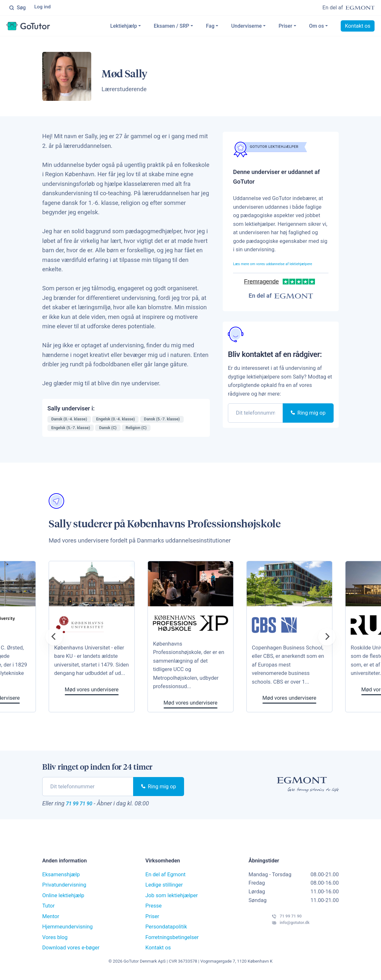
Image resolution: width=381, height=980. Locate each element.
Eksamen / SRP (171, 27)
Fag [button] (210, 27)
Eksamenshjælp (61, 878)
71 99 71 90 (85, 806)
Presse (154, 910)
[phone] (255, 423)
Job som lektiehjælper (172, 899)
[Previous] (54, 638)
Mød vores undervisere (202, 704)
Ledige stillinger (164, 889)
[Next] (327, 638)
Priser (285, 27)
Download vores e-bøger (71, 951)
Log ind (43, 8)
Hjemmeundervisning (68, 931)
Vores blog (55, 941)
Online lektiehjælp (63, 899)
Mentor (51, 920)
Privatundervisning (64, 889)
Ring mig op (308, 423)
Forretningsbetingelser (172, 941)
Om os (317, 27)
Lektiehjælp (124, 27)
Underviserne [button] (246, 27)
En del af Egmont (166, 878)
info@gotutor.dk (279, 933)
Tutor (49, 910)
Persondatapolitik (166, 931)
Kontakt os (358, 27)
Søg (17, 8)
